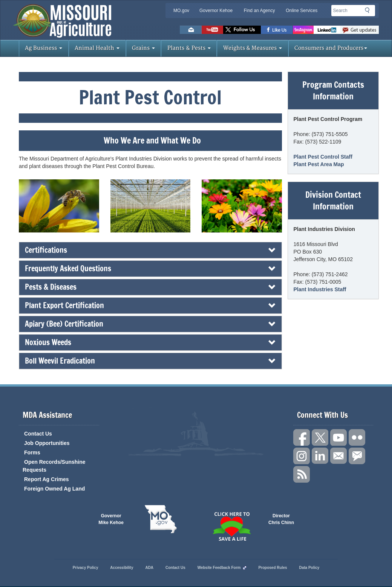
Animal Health (97, 48)
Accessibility (122, 568)
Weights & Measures (253, 48)
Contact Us (38, 434)
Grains (143, 48)
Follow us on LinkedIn (320, 456)
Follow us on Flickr (357, 437)
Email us (191, 30)
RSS (302, 474)
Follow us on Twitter (242, 30)
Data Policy (309, 568)
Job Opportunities (47, 443)
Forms (32, 452)
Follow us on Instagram (303, 30)
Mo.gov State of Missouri (161, 519)
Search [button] (369, 12)
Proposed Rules (273, 568)
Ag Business (44, 48)
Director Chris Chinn (281, 519)
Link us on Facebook (302, 437)
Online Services (302, 11)
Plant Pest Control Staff (323, 157)
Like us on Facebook (277, 30)
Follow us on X (320, 437)
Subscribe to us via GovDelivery (359, 30)
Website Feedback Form (222, 568)
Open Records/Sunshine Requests (54, 466)
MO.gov (181, 11)
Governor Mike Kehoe (111, 519)
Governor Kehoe (216, 11)
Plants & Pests (189, 48)
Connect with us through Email (338, 456)
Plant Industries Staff (320, 289)
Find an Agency (260, 11)
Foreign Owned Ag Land (54, 489)
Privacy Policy (86, 568)
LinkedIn (327, 30)
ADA (149, 568)
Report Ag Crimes (47, 479)
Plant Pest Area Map (319, 164)
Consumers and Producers (331, 48)
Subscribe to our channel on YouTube (338, 437)
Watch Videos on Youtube (212, 30)
